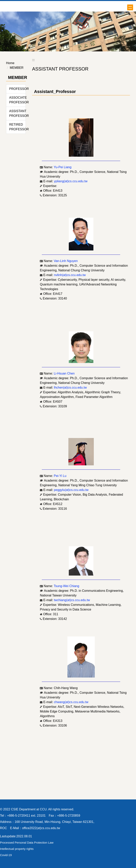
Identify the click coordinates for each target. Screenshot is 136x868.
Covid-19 (6, 855)
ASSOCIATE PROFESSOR (17, 100)
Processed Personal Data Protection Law (27, 843)
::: (33, 60)
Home (10, 63)
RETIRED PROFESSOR (17, 127)
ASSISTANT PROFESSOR (17, 113)
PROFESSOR (17, 89)
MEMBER (17, 68)
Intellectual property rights (17, 849)
